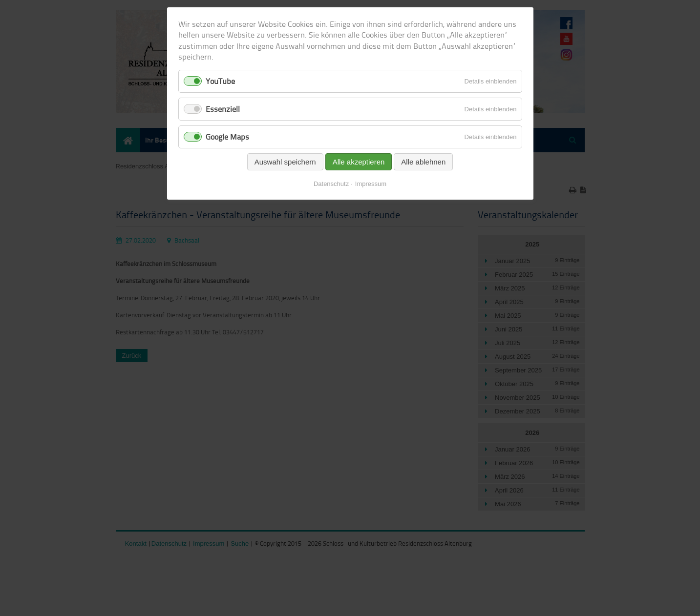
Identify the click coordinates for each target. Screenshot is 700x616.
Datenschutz (331, 184)
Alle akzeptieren (359, 162)
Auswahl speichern (285, 162)
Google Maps (227, 137)
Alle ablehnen (423, 162)
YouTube (220, 81)
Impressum (371, 184)
